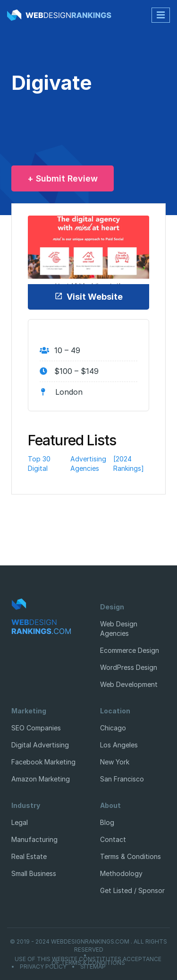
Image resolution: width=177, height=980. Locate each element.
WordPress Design (129, 667)
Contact (113, 839)
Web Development (129, 684)
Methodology (121, 873)
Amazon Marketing (41, 779)
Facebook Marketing (43, 762)
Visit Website (88, 297)
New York (115, 762)
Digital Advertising (40, 745)
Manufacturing (34, 839)
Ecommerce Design (130, 650)
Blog (107, 822)
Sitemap (93, 967)
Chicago (113, 728)
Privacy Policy (43, 967)
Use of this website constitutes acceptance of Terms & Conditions (88, 961)
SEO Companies (36, 728)
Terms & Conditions (131, 856)
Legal (20, 822)
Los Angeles (119, 745)
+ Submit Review (63, 178)
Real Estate (29, 856)
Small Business (34, 873)
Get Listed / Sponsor (132, 890)
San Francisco (122, 779)
